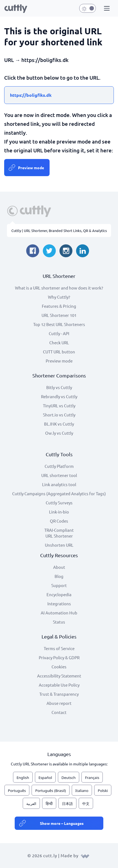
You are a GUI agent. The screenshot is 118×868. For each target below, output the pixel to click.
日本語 (67, 804)
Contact (59, 712)
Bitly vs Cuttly (59, 387)
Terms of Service (59, 648)
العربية (31, 804)
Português (17, 791)
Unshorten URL (59, 545)
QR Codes (59, 521)
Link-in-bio (59, 512)
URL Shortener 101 (59, 315)
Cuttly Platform (59, 466)
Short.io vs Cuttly (59, 415)
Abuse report (59, 703)
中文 (86, 804)
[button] (106, 9)
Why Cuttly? (59, 297)
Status (59, 622)
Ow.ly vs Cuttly (59, 433)
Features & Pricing (59, 306)
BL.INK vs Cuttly (59, 424)
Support (59, 585)
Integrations (59, 604)
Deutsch (69, 778)
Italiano (82, 791)
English (23, 778)
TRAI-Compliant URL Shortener (59, 533)
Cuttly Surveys (59, 503)
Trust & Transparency (59, 694)
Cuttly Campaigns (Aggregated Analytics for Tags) (59, 493)
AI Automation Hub (59, 613)
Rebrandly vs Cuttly (59, 396)
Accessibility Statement (59, 676)
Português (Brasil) (51, 791)
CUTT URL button (59, 352)
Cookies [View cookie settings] (59, 667)
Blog (59, 576)
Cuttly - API (59, 333)
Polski (103, 791)
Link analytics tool (59, 484)
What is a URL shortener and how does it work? (59, 288)
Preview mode (31, 168)
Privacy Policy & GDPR (59, 657)
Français (92, 778)
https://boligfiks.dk (31, 95)
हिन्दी (49, 804)
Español (45, 778)
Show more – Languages (62, 823)
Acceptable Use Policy (59, 685)
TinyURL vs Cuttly (59, 406)
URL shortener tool (59, 475)
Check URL (59, 342)
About (59, 567)
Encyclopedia (59, 594)
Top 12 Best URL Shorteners (59, 324)
